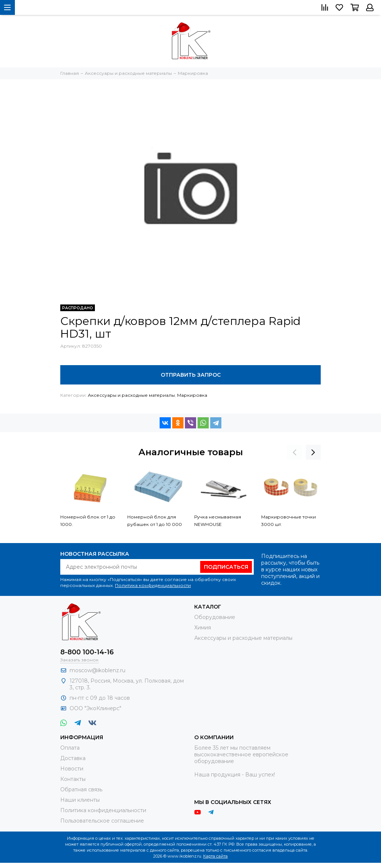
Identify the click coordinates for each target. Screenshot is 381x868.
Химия (203, 628)
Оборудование (215, 617)
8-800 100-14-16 (87, 652)
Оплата (70, 748)
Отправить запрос (191, 375)
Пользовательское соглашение (102, 821)
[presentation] (295, 452)
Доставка (73, 758)
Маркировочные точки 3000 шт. (289, 521)
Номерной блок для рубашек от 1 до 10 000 (155, 521)
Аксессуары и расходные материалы (131, 395)
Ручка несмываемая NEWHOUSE (218, 521)
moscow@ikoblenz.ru (97, 670)
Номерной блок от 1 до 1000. (88, 521)
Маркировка (192, 395)
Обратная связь (81, 789)
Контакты (73, 779)
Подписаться (226, 567)
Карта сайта (215, 856)
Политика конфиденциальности (153, 585)
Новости (72, 769)
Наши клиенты (80, 800)
